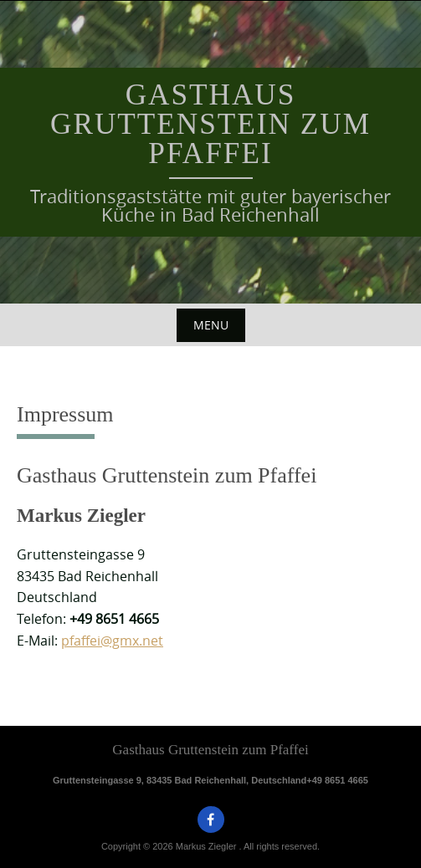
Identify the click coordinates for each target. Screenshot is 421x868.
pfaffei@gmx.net (112, 641)
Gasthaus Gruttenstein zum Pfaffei (210, 124)
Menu (211, 325)
